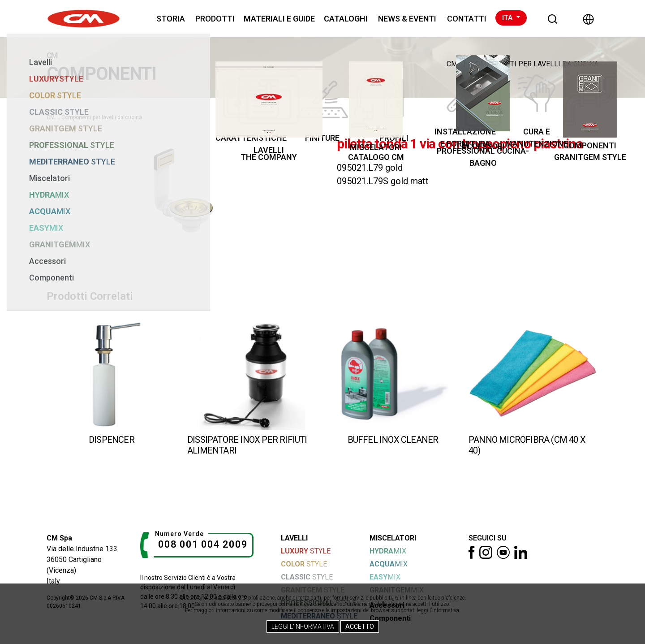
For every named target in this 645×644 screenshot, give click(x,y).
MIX (388, 551)
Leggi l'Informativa (303, 627)
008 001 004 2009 (203, 544)
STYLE (306, 551)
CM (452, 64)
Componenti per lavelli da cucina (535, 64)
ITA (508, 18)
